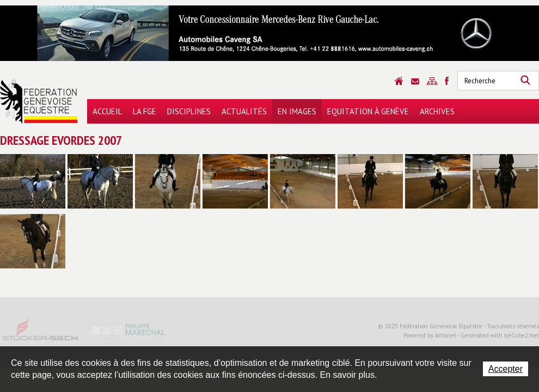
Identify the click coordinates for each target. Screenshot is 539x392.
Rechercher (525, 81)
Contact (415, 81)
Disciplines (189, 111)
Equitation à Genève (368, 111)
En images (297, 111)
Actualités (244, 111)
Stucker (41, 333)
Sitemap (432, 81)
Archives (437, 111)
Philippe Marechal (128, 333)
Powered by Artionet (430, 335)
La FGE (145, 111)
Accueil (107, 111)
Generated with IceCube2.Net (500, 335)
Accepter (506, 369)
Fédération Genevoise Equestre (39, 101)
